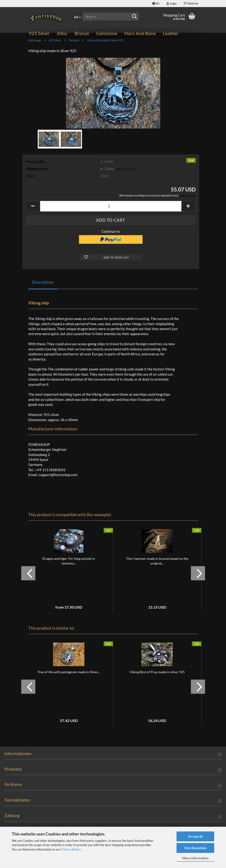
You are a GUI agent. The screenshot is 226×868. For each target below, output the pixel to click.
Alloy (62, 33)
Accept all (195, 836)
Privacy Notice (71, 849)
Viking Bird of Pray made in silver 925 (157, 675)
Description (43, 285)
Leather (171, 33)
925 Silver (39, 33)
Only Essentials (195, 848)
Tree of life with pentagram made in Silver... (69, 675)
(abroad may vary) (126, 172)
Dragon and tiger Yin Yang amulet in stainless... (69, 563)
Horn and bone (140, 33)
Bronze (82, 33)
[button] (156, 4)
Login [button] (172, 3)
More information (195, 858)
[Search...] (77, 17)
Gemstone (107, 33)
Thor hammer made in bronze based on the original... (157, 563)
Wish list (191, 3)
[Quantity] (111, 209)
